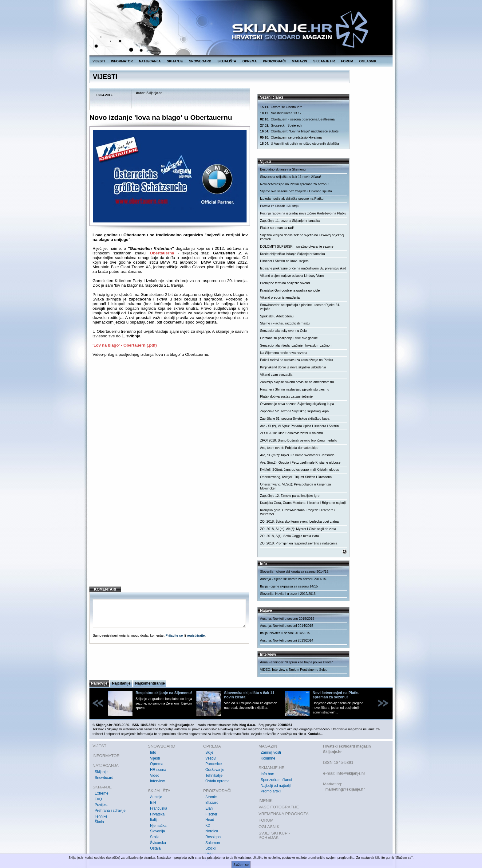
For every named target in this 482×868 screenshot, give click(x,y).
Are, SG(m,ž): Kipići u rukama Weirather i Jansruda (297, 455)
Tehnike (101, 816)
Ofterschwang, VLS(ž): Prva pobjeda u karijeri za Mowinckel (295, 486)
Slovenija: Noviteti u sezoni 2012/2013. (288, 594)
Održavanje (215, 770)
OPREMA (250, 61)
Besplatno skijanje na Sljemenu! (283, 169)
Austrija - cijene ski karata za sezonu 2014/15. (293, 579)
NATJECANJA (150, 61)
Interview (157, 781)
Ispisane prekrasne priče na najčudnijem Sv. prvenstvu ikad (303, 268)
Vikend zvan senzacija (276, 375)
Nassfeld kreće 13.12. (281, 113)
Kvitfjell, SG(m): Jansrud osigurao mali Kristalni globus (299, 469)
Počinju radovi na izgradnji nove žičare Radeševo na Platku (303, 213)
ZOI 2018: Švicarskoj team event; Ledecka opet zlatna (299, 521)
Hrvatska (157, 814)
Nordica (212, 831)
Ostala (155, 848)
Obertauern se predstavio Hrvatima (291, 137)
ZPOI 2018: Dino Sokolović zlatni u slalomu (291, 433)
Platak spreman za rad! (277, 228)
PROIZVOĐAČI (274, 61)
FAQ (98, 799)
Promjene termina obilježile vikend (285, 283)
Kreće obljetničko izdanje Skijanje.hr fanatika (292, 254)
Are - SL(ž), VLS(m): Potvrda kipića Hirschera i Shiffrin (299, 426)
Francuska (159, 808)
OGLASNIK (368, 61)
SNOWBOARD (200, 61)
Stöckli (211, 848)
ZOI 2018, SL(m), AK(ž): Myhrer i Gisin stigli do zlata (298, 529)
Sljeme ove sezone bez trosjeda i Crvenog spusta (296, 191)
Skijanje (101, 772)
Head (210, 820)
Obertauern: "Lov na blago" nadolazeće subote (299, 131)
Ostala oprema (217, 781)
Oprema (157, 764)
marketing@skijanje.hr (345, 789)
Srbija (155, 837)
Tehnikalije (214, 776)
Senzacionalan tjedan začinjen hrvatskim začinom (296, 345)
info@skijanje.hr (351, 773)
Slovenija (158, 831)
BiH (153, 803)
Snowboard (104, 778)
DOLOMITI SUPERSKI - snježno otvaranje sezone (297, 246)
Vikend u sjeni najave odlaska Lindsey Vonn (292, 276)
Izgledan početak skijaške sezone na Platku (292, 198)
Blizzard (212, 803)
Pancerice (213, 764)
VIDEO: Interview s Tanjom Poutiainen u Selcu (294, 670)
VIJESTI (99, 61)
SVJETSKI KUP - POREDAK (274, 835)
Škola (99, 822)
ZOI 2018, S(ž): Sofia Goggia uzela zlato (289, 536)
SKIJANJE (175, 61)
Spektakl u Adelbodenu (277, 316)
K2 (208, 826)
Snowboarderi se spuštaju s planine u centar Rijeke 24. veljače (300, 307)
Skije (209, 752)
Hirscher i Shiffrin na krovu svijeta (284, 261)
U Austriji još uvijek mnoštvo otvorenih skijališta (300, 144)
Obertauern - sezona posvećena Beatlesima (297, 119)
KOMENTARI (105, 589)
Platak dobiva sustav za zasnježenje (286, 396)
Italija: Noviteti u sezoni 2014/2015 (285, 633)
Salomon (213, 843)
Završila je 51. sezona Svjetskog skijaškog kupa (295, 418)
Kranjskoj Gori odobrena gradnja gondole (290, 290)
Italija (154, 820)
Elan (209, 808)
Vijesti (155, 758)
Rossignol (213, 837)
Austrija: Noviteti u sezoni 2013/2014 (287, 640)
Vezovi (211, 758)
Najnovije (99, 683)
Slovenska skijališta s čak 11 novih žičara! (290, 177)
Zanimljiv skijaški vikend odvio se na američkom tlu (297, 382)
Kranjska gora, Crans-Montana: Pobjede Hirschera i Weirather (298, 512)
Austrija (156, 797)
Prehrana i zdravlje (110, 811)
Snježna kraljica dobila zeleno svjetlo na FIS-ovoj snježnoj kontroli (302, 237)
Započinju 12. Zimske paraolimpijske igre (290, 496)
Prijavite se (174, 635)
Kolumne (268, 758)
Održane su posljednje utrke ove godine (289, 338)
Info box (267, 774)
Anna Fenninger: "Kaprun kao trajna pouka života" (296, 662)
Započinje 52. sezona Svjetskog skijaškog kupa (294, 411)
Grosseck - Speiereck (281, 126)
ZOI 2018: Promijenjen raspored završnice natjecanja (299, 543)
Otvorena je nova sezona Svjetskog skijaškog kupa (297, 404)
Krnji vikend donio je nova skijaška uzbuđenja (293, 367)
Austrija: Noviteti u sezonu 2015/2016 (287, 619)
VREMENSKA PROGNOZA (284, 814)
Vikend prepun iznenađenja (280, 297)
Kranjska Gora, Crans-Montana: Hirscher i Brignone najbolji (303, 503)
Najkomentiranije (150, 683)
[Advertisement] (170, 532)
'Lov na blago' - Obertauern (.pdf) (125, 345)
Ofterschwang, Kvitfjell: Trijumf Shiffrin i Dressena (296, 477)
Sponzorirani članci (276, 780)
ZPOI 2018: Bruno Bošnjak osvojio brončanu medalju (299, 440)
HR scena (158, 770)
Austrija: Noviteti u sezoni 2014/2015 (287, 626)
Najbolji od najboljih (277, 786)
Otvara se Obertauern (281, 107)
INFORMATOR (122, 61)
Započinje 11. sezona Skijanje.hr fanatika (290, 221)
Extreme (102, 793)
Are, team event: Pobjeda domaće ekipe (289, 448)
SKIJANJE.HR (324, 61)
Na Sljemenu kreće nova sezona (284, 353)
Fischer (211, 814)
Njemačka (158, 826)
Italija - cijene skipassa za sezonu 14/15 (289, 586)
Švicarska (158, 843)
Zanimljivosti (271, 752)
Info (153, 752)
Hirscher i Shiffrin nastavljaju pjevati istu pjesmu (295, 389)
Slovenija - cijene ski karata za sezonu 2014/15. (295, 571)
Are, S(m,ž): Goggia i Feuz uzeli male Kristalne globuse (300, 462)
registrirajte (196, 635)
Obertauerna (162, 253)
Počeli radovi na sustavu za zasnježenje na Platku (296, 360)
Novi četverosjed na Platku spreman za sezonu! (295, 184)
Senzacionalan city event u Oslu (283, 331)
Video (155, 776)
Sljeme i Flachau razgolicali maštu (285, 323)
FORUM (347, 61)
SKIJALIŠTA (227, 61)
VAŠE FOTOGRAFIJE (279, 807)
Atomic (211, 797)
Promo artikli (271, 791)
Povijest (101, 805)
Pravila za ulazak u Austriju (280, 206)
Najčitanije (121, 683)
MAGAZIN (299, 61)
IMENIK (266, 801)
